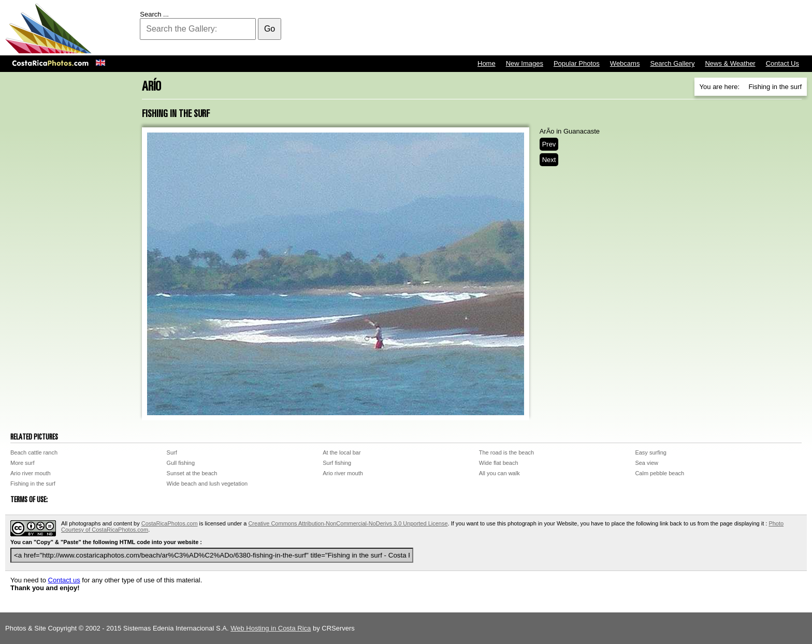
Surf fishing (337, 463)
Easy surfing (651, 452)
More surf (22, 463)
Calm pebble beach (659, 473)
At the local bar (342, 452)
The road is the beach (506, 452)
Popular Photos (577, 63)
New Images (525, 63)
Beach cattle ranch (34, 452)
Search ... (154, 14)
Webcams (625, 63)
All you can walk (499, 473)
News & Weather (730, 63)
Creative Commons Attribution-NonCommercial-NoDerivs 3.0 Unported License (348, 523)
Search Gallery (672, 63)
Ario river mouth (31, 473)
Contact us (64, 580)
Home (487, 63)
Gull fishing (181, 463)
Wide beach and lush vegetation (207, 484)
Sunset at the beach (192, 473)
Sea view (647, 463)
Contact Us (782, 63)
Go (270, 29)
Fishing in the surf (33, 484)
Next (549, 160)
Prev (549, 144)
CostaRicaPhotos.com (170, 523)
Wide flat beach (499, 463)
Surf (172, 452)
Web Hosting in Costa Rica (271, 628)
